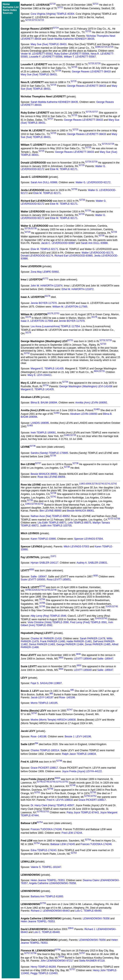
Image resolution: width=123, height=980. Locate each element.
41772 (45, 279)
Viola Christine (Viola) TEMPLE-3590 (48, 622)
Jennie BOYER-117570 (44, 303)
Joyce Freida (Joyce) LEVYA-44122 (82, 771)
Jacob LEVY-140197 (42, 697)
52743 (42, 586)
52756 (58, 950)
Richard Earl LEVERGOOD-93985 (74, 256)
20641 (71, 928)
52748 (59, 761)
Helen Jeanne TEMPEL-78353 (48, 880)
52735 (73, 435)
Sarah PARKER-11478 (93, 639)
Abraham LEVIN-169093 (84, 414)
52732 (102, 340)
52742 (114, 484)
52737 (38, 463)
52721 (96, 4)
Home (6, 4)
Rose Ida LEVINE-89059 (51, 477)
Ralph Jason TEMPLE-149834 (79, 754)
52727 (95, 112)
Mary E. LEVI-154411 (40, 375)
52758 (33, 953)
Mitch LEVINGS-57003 (76, 547)
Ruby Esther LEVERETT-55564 (72, 54)
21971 (53, 556)
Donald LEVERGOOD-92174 (37, 256)
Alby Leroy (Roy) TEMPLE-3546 (48, 616)
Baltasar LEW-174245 (63, 844)
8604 (96, 371)
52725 (88, 31)
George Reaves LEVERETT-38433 (91, 72)
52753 (46, 812)
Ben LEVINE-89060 (51, 511)
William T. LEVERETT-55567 (80, 57)
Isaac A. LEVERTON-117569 (37, 321)
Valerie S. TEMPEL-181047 (46, 867)
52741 (108, 484)
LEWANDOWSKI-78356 (96, 919)
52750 (53, 782)
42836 (88, 484)
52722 (35, 20)
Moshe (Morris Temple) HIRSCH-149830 (53, 720)
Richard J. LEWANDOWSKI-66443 (50, 911)
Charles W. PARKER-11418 (46, 639)
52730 (95, 162)
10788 (28, 590)
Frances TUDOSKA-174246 (46, 829)
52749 (46, 782)
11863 (82, 484)
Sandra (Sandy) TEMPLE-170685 (49, 453)
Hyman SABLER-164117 (44, 563)
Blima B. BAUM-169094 (44, 403)
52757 (27, 953)
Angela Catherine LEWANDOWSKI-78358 (52, 883)
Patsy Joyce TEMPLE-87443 (83, 813)
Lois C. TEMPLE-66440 (88, 911)
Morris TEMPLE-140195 (44, 703)
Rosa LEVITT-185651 (59, 580)
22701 (57, 313)
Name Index (10, 10)
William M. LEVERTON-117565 (70, 307)
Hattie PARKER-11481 (79, 641)
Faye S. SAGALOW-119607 (46, 683)
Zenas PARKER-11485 (98, 644)
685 (72, 690)
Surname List (11, 7)
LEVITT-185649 (83, 659)
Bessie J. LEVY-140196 (78, 737)
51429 (35, 590)
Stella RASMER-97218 (92, 961)
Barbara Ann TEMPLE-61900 (47, 896)
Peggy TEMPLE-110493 (44, 973)
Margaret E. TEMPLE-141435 (47, 369)
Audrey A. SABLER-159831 (92, 563)
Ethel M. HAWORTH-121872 (78, 289)
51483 (97, 409)
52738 (76, 463)
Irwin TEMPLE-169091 (43, 433)
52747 (70, 710)
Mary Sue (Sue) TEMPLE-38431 (49, 44)
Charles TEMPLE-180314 (45, 750)
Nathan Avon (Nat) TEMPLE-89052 (50, 516)
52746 (54, 590)
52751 (59, 782)
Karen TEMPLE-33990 (43, 539)
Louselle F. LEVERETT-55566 (46, 57)
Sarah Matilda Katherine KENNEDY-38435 (70, 39)
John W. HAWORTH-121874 (46, 286)
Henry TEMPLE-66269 (43, 967)
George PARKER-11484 (70, 644)
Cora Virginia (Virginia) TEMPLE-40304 (52, 14)
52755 (43, 903)
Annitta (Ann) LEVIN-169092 (91, 403)
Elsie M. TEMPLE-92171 (64, 169)
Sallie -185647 (39, 577)
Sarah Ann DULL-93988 (44, 182)
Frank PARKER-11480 (53, 641)
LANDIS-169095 (40, 423)
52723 (41, 20)
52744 (41, 590)
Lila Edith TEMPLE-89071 (52, 523)
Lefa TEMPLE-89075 (79, 523)
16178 (47, 296)
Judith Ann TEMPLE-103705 (56, 526)
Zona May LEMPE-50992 (45, 272)
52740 (101, 484)
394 (37, 743)
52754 (40, 822)
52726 (98, 63)
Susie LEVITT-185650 (33, 580)
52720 (53, 4)
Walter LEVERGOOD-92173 (97, 253)
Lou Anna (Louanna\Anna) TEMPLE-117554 (55, 326)
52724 (56, 28)
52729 (88, 162)
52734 (65, 382)
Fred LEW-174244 (72, 833)
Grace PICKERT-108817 (44, 768)
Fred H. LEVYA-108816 (60, 800)
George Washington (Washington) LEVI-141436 (86, 386)
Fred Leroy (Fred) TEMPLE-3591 (88, 622)
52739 (95, 484)
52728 (111, 144)
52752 (65, 782)
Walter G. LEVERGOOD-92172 (93, 182)
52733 (109, 340)
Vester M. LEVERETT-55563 (37, 54)
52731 (70, 340)
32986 (98, 47)
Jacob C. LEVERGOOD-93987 (58, 243)
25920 (57, 778)
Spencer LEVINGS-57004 (88, 539)
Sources (8, 13)
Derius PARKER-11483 (42, 644)
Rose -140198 (67, 697)
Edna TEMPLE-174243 (43, 850)
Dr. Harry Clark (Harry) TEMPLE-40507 (52, 805)
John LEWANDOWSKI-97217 (57, 961)
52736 (33, 446)
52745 (47, 590)
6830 (32, 570)
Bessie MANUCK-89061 (44, 474)
